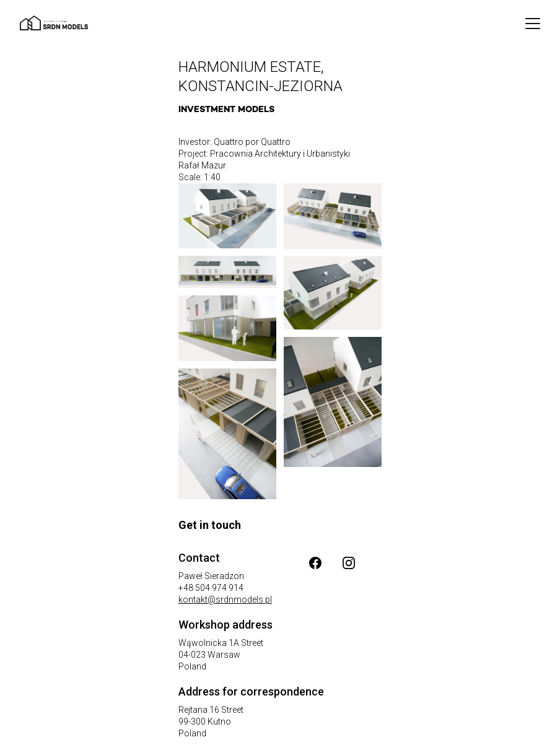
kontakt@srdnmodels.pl (225, 600)
